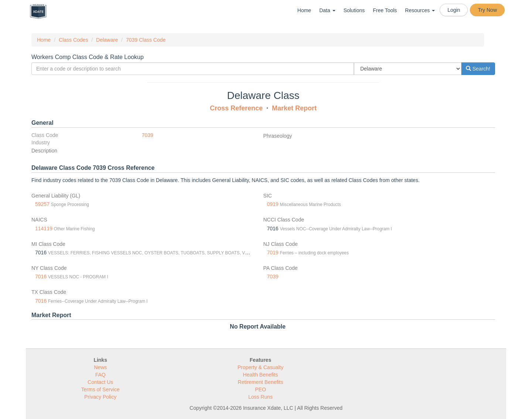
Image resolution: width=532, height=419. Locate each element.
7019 (273, 253)
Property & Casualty (261, 367)
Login (454, 10)
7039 (148, 135)
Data (327, 10)
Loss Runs (260, 397)
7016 (41, 277)
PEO (260, 389)
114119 (44, 229)
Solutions (354, 10)
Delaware (107, 40)
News (100, 367)
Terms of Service (100, 389)
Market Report (294, 108)
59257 (42, 204)
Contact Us (100, 382)
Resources (420, 10)
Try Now (487, 10)
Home (304, 10)
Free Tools (385, 10)
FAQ (100, 375)
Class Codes (73, 40)
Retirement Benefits (261, 382)
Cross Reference (236, 108)
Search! (478, 69)
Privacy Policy (100, 397)
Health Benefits (261, 375)
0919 (273, 204)
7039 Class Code (146, 40)
